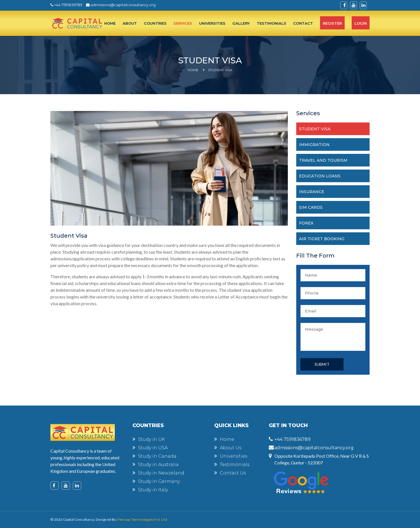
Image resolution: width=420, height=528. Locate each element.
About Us (231, 448)
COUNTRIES (155, 23)
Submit (322, 364)
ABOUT (130, 23)
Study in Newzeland (161, 473)
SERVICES (183, 23)
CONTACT (303, 23)
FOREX (306, 223)
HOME (110, 23)
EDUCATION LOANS (320, 176)
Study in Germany (159, 481)
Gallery (241, 23)
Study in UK (151, 439)
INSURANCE (312, 192)
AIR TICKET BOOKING (322, 239)
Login (361, 23)
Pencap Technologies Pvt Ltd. (143, 519)
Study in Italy (153, 490)
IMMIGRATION (314, 145)
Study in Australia (158, 465)
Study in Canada (157, 456)
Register (332, 23)
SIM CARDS (311, 207)
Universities (234, 456)
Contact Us (233, 473)
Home (193, 70)
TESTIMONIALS (271, 23)
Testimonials (235, 465)
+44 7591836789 (66, 5)
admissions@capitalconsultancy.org (121, 5)
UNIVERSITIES (212, 23)
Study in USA (153, 448)
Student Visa (220, 70)
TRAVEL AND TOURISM (323, 160)
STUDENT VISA (315, 129)
